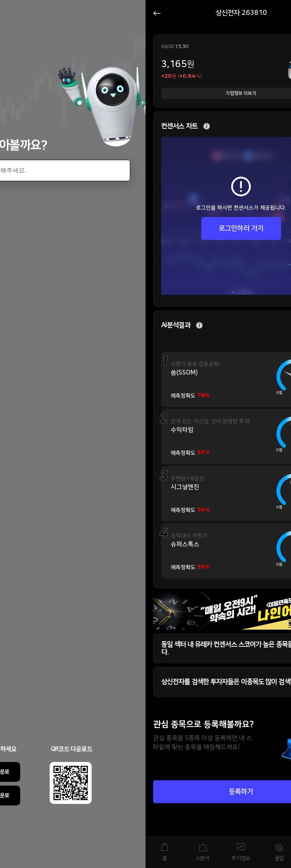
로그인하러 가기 (241, 228)
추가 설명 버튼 (207, 126)
